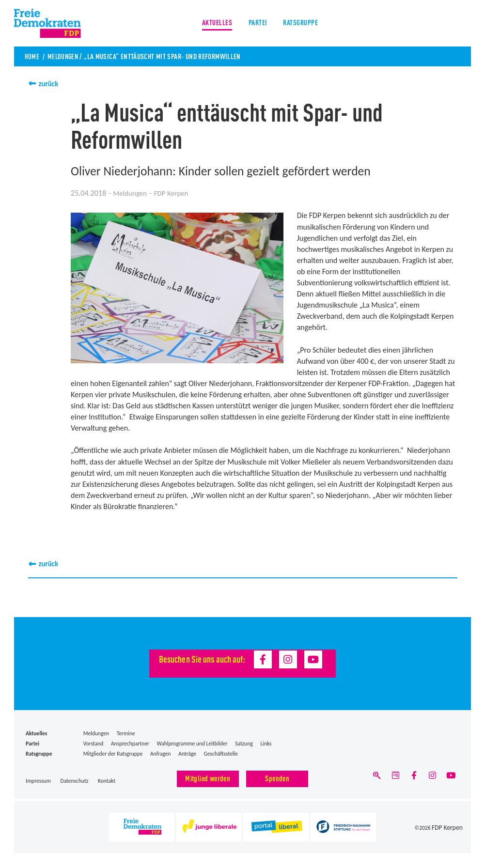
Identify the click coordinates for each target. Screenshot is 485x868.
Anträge (187, 754)
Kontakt (107, 780)
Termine (126, 733)
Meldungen (65, 56)
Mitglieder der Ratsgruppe (113, 754)
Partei (257, 24)
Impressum (38, 780)
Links (266, 744)
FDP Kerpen (450, 828)
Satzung (244, 744)
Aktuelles (215, 24)
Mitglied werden (208, 778)
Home (32, 56)
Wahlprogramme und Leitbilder (192, 744)
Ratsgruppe (303, 24)
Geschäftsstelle (221, 754)
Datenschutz (75, 780)
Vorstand (94, 744)
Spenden (277, 778)
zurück (49, 84)
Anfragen (161, 754)
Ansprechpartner (130, 744)
